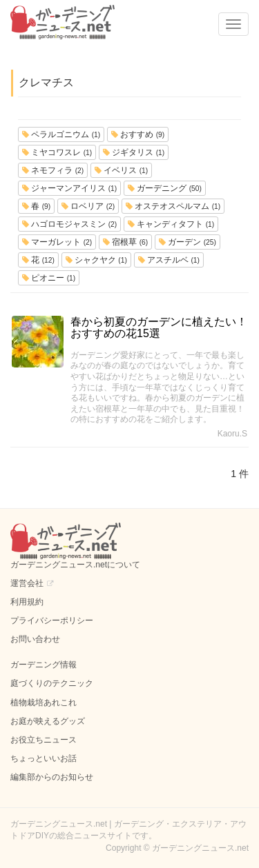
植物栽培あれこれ (44, 703)
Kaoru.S (232, 434)
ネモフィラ (53, 170)
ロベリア (88, 206)
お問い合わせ (35, 639)
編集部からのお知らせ (52, 777)
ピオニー (49, 278)
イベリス (121, 170)
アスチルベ (169, 260)
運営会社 (27, 583)
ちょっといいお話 (44, 758)
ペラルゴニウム (61, 134)
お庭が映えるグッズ (48, 721)
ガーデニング (165, 188)
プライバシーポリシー (52, 620)
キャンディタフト (171, 224)
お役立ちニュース (44, 740)
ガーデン (188, 242)
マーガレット (57, 242)
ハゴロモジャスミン (69, 224)
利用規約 (27, 602)
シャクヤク (96, 260)
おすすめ (138, 134)
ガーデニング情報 (44, 665)
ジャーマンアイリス (69, 188)
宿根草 (125, 242)
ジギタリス (134, 152)
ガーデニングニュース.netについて (75, 565)
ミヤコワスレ (57, 152)
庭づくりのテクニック (52, 683)
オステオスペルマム (173, 206)
